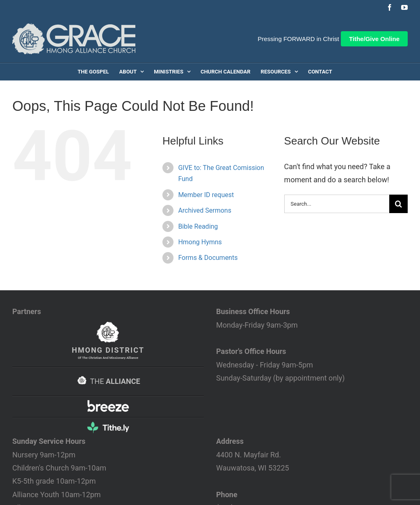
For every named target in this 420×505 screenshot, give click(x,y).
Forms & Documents (208, 258)
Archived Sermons (205, 210)
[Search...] (337, 204)
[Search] (398, 204)
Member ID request (206, 195)
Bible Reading (198, 226)
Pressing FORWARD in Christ (298, 39)
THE (108, 381)
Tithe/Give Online (374, 39)
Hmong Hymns (200, 242)
